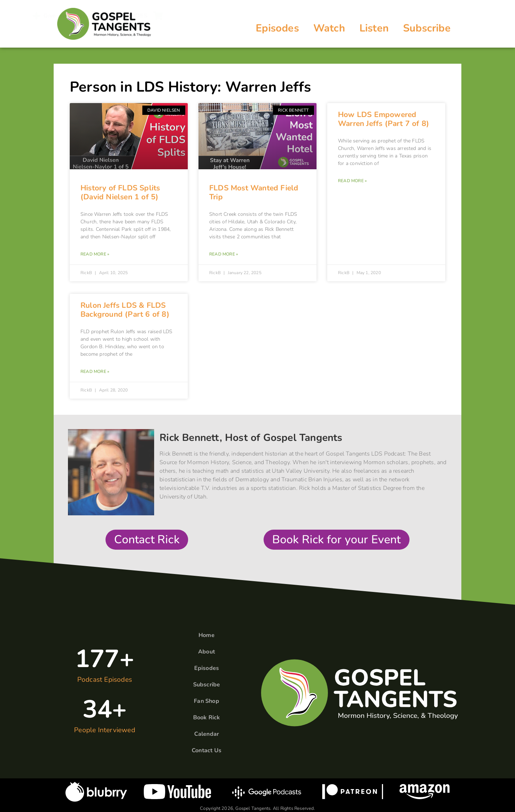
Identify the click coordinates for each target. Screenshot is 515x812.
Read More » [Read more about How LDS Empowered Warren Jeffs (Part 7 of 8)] (352, 181)
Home (207, 635)
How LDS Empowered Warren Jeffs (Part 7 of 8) (384, 119)
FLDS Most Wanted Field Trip (254, 192)
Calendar (207, 734)
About (207, 652)
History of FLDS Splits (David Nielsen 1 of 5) (120, 192)
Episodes (277, 28)
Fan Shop (207, 701)
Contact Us (207, 750)
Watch (329, 28)
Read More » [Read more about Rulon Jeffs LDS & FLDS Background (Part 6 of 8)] (95, 371)
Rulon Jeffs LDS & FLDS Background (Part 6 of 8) (125, 310)
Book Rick (207, 718)
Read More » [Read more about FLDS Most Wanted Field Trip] (224, 254)
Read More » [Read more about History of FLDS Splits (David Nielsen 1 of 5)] (95, 254)
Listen (374, 28)
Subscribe (427, 28)
